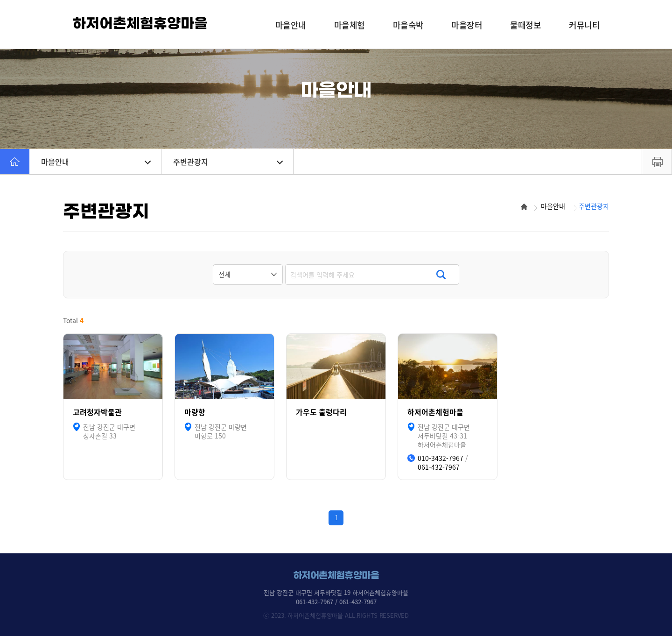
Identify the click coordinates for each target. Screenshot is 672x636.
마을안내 (96, 162)
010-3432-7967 (441, 458)
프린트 (657, 162)
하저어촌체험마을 (435, 412)
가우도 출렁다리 (321, 412)
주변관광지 (228, 162)
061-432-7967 (439, 467)
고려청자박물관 (97, 412)
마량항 (195, 412)
